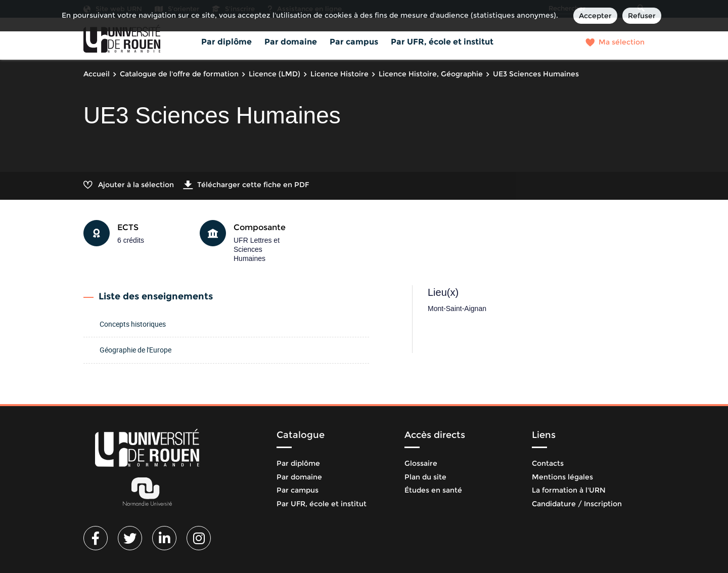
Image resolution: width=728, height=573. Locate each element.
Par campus (354, 42)
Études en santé (433, 490)
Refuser (642, 16)
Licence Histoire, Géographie (431, 74)
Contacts (548, 463)
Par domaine (291, 42)
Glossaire (421, 463)
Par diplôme (226, 42)
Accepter (595, 16)
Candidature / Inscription (577, 504)
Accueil (97, 74)
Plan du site (425, 477)
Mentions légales (562, 477)
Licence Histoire (339, 74)
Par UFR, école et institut (442, 42)
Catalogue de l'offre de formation (179, 74)
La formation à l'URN (569, 490)
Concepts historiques (133, 324)
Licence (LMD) (275, 74)
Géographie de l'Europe (135, 350)
